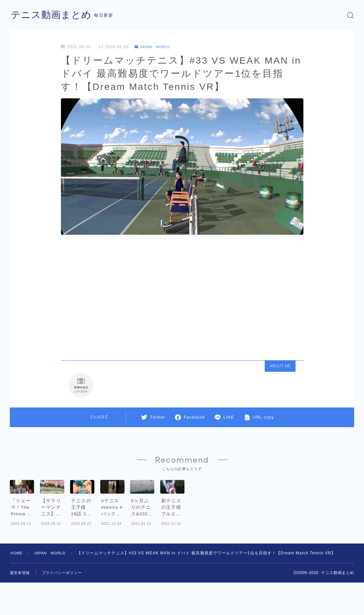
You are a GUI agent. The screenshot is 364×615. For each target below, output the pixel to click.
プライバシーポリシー (65, 606)
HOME (17, 586)
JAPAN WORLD (155, 47)
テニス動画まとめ (52, 15)
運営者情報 (21, 606)
